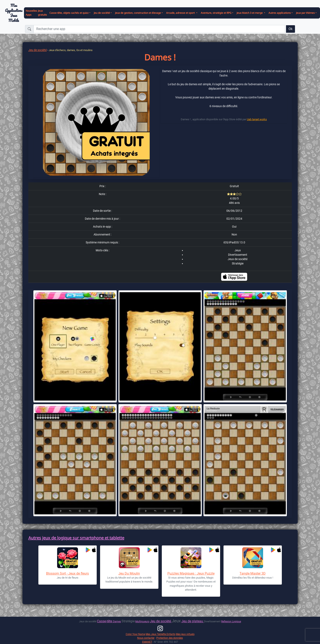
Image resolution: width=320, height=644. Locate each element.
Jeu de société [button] (102, 13)
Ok (291, 29)
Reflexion (227, 621)
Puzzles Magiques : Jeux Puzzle (191, 573)
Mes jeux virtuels (185, 634)
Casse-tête (105, 621)
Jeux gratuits (42, 13)
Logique (237, 621)
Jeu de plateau (193, 621)
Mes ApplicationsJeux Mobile (14, 13)
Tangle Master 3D (253, 573)
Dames (117, 621)
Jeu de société (38, 50)
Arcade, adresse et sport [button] (181, 13)
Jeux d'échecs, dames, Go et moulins (71, 50)
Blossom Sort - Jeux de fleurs (67, 573)
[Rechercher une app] (159, 29)
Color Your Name (135, 634)
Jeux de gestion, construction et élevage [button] (138, 13)
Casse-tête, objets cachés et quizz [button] (69, 13)
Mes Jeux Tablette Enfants (161, 634)
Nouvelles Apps (31, 13)
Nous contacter (146, 638)
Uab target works (257, 119)
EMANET (147, 642)
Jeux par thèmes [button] (305, 13)
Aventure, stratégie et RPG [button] (216, 13)
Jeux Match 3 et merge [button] (250, 13)
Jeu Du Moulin (129, 573)
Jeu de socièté (161, 621)
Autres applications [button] (280, 13)
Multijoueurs (142, 621)
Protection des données (170, 638)
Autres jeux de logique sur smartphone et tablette (76, 538)
